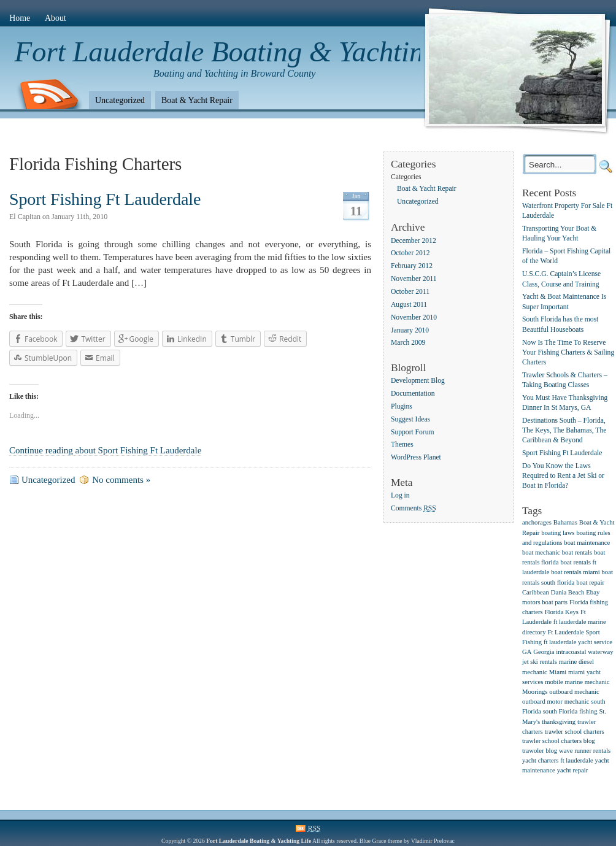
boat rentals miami (575, 572)
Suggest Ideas (410, 419)
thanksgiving (559, 722)
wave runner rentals (585, 751)
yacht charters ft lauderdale (558, 760)
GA (527, 652)
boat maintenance (587, 543)
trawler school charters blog (559, 741)
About (56, 18)
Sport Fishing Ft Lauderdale (105, 199)
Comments (414, 508)
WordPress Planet (416, 458)
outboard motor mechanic (556, 702)
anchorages (537, 522)
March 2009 (408, 343)
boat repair (590, 583)
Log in (400, 495)
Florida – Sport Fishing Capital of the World (566, 257)
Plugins (402, 406)
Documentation (413, 394)
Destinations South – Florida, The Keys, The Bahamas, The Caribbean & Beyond (564, 430)
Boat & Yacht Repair (197, 100)
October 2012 (410, 254)
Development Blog (418, 381)
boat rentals (577, 552)
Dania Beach (568, 592)
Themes (402, 445)
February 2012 (412, 267)
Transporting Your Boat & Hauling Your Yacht (559, 234)
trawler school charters (575, 732)
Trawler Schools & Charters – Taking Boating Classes (565, 380)
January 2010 (410, 330)
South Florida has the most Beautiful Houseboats (560, 325)
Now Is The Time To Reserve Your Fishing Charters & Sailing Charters (568, 352)
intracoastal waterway (584, 652)
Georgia (544, 652)
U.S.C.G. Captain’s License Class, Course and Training (561, 279)
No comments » (121, 480)
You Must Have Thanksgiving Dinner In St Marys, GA (565, 403)
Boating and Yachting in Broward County (234, 73)
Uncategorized (120, 100)
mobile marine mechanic (577, 682)
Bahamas (565, 522)
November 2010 (414, 317)
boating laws (558, 533)
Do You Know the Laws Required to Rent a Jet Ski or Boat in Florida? (563, 476)
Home (20, 18)
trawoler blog (540, 751)
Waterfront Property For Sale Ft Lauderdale (567, 211)
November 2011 (414, 279)
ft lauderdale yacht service (578, 642)
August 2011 (409, 305)
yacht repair (573, 770)
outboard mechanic (574, 692)
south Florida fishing (570, 711)
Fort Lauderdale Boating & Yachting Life (252, 52)
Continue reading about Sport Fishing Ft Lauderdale (105, 450)
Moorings (535, 692)
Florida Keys (562, 612)
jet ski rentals (540, 662)
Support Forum (413, 432)
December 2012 (414, 241)
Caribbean (536, 592)
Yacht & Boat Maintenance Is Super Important (564, 302)
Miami (558, 672)
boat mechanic (541, 552)
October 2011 (410, 292)
